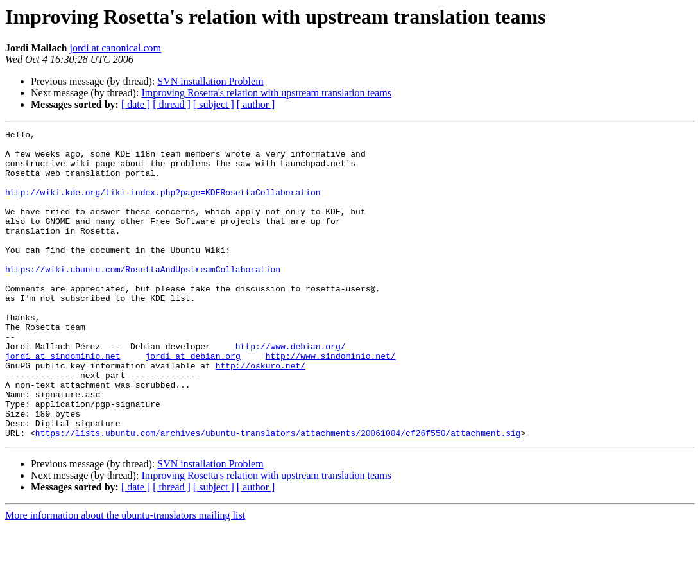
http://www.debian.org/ (291, 390)
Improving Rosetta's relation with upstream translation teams (266, 93)
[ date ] (136, 104)
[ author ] (256, 104)
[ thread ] (172, 104)
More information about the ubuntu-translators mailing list (125, 577)
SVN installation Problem (210, 81)
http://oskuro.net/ (260, 413)
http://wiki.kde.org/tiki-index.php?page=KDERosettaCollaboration (163, 205)
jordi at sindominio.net (63, 402)
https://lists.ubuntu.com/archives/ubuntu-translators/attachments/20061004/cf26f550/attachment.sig (278, 494)
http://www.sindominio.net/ (331, 402)
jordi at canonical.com (115, 48)
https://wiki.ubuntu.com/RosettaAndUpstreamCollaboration (143, 298)
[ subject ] (214, 104)
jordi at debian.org (192, 402)
